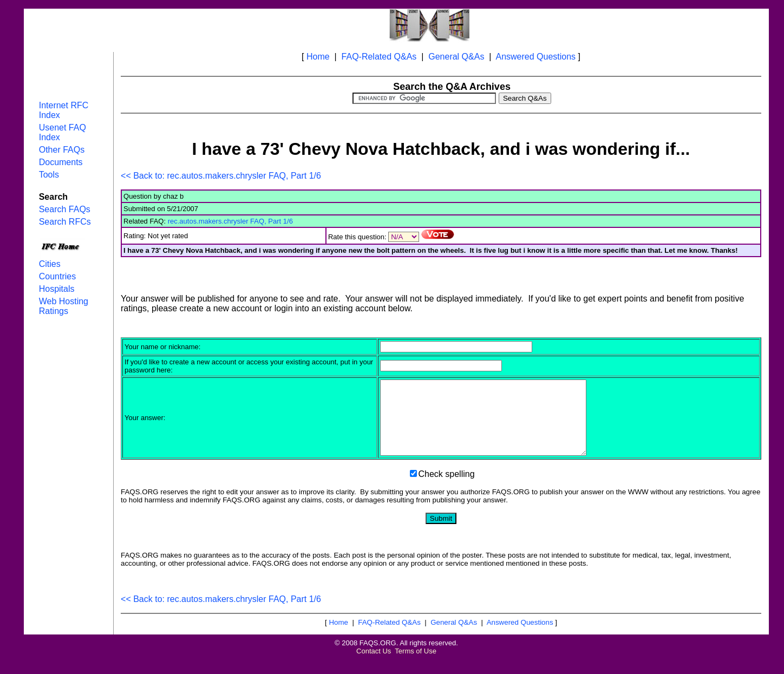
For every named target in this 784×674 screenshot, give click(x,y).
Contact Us (374, 666)
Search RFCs (65, 222)
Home (318, 57)
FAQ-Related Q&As (379, 57)
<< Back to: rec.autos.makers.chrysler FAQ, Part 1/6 (221, 176)
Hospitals (57, 289)
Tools (49, 175)
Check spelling (447, 489)
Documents (61, 162)
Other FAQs (62, 150)
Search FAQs (65, 209)
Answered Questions (535, 57)
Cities (50, 264)
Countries (57, 276)
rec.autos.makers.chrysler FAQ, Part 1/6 (230, 221)
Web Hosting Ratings (64, 306)
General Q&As (456, 57)
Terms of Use (416, 666)
